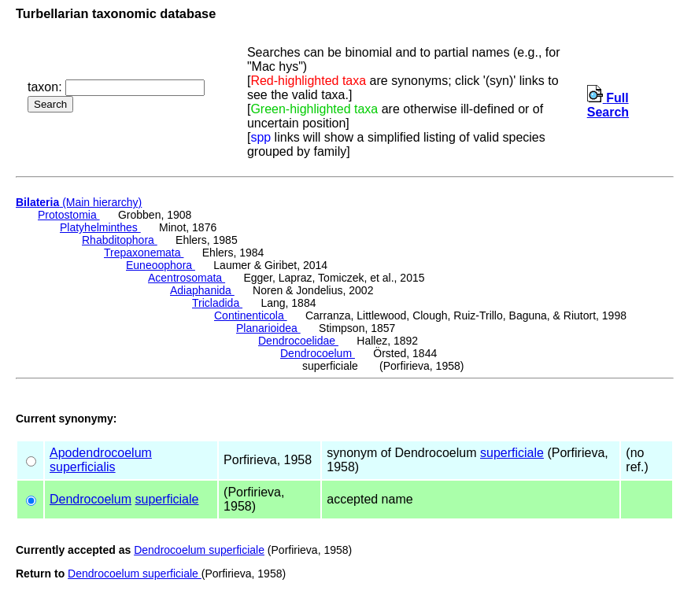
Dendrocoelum (318, 353)
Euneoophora (161, 265)
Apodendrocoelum (101, 453)
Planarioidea (268, 328)
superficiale (512, 453)
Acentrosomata (187, 278)
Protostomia (69, 215)
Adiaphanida (202, 290)
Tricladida (217, 303)
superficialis (83, 467)
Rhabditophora (120, 240)
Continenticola (251, 315)
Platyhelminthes (100, 227)
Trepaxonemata (144, 253)
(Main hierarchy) (79, 202)
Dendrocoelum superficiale (199, 550)
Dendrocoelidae (298, 341)
